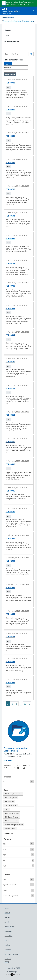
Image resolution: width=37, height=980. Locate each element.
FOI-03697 (10, 637)
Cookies (7, 945)
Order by (8, 64)
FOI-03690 (10, 464)
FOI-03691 (10, 335)
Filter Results (10, 74)
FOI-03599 (10, 163)
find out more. (25, 4)
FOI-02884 (10, 561)
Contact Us (8, 931)
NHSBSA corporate (11, 821)
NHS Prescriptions (11, 798)
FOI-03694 (10, 216)
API (6, 940)
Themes (11, 18)
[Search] (31, 54)
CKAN (18, 968)
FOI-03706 (10, 491)
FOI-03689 (10, 362)
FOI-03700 (10, 189)
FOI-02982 (10, 538)
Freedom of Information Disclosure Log (18, 21)
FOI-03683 (10, 308)
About (7, 36)
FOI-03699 (10, 683)
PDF (8, 194)
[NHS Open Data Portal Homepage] (11, 11)
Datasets (8, 30)
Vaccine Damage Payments (14, 825)
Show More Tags (8, 833)
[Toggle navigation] (34, 11)
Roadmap (8, 950)
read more (8, 760)
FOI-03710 (10, 286)
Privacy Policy (9, 927)
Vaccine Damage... (11, 805)
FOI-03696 (10, 109)
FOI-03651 (10, 614)
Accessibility (9, 936)
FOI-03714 (10, 263)
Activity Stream (12, 42)
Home (4, 18)
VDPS (6, 809)
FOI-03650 (10, 442)
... (21, 704)
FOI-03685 (10, 512)
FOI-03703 (10, 83)
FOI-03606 (10, 136)
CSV (8, 87)
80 (25, 704)
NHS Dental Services (11, 817)
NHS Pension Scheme (12, 813)
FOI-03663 (10, 415)
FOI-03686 (10, 238)
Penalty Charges (10, 828)
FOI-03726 (10, 662)
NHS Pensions (9, 802)
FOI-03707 (10, 388)
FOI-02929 (10, 588)
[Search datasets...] (16, 54)
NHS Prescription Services (13, 794)
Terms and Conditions (12, 954)
